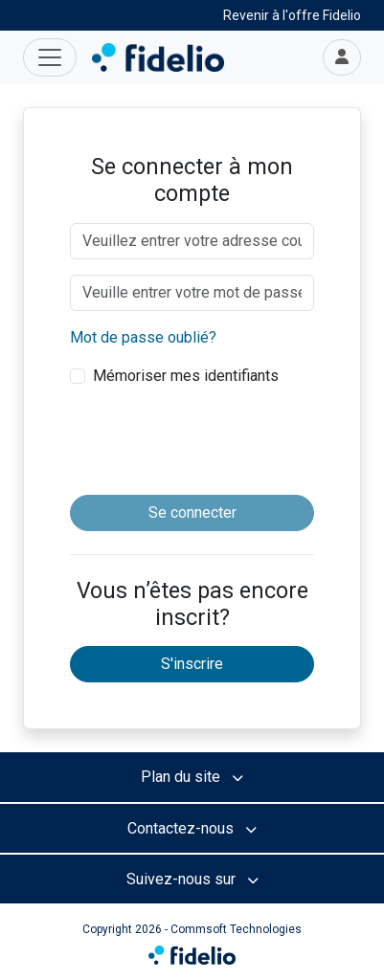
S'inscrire (192, 664)
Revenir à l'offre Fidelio (292, 15)
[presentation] (215, 442)
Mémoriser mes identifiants (186, 376)
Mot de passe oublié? (143, 337)
